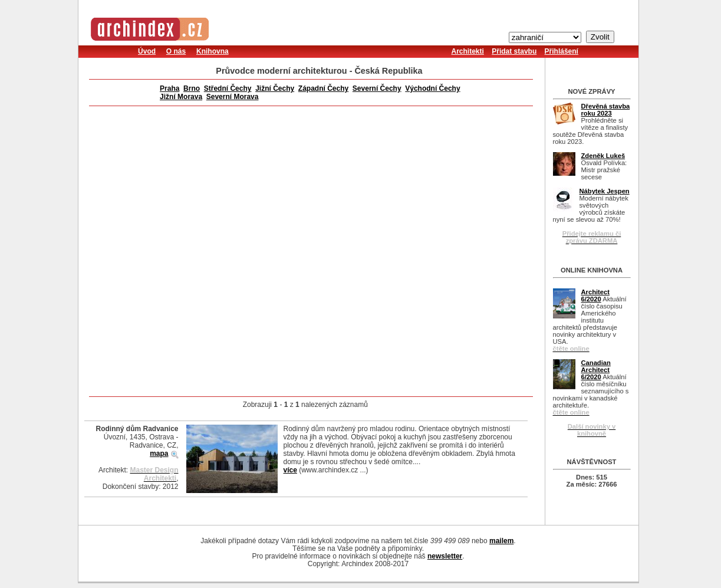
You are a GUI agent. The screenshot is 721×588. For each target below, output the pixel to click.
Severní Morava (233, 97)
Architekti (468, 51)
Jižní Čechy (275, 88)
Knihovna (213, 51)
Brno (192, 88)
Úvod (147, 51)
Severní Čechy (377, 88)
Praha (169, 88)
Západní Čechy (323, 88)
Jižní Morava (181, 97)
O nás (176, 51)
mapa (159, 454)
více (290, 470)
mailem (501, 541)
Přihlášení (562, 51)
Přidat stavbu (514, 51)
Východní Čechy (432, 88)
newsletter (445, 556)
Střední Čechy (228, 88)
